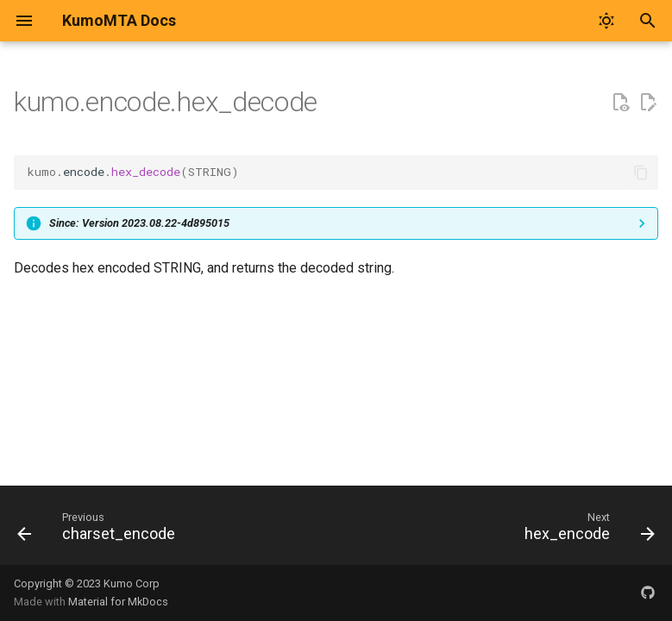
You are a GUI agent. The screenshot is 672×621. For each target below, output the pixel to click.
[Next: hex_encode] (586, 530)
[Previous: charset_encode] (100, 530)
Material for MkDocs (118, 602)
